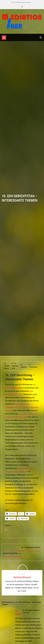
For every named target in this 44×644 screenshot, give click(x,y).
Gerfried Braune (22, 577)
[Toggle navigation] (4, 38)
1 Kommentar (33, 371)
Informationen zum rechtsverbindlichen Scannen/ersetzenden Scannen (22, 410)
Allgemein (24, 371)
